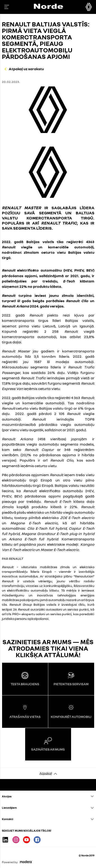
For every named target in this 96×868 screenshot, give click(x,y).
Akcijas (7, 796)
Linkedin (5, 840)
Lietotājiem (9, 808)
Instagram (16, 840)
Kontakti (7, 819)
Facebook (37, 840)
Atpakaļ (46, 773)
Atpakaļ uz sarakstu (26, 69)
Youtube (27, 840)
